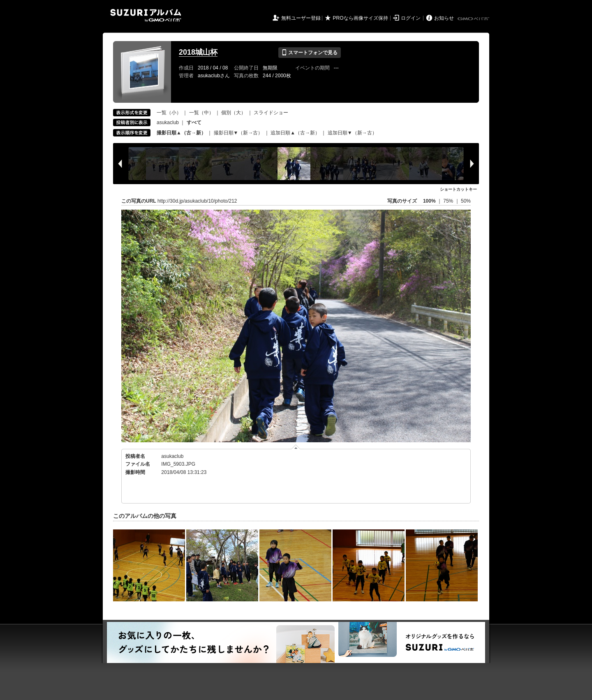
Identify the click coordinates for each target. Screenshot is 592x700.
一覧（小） (169, 113)
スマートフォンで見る (309, 53)
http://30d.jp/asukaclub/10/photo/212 (197, 201)
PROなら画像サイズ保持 (361, 18)
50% (466, 201)
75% (449, 201)
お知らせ (444, 18)
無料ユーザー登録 (301, 18)
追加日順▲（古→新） (295, 133)
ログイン (411, 18)
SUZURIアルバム (146, 15)
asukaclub (168, 122)
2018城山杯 (198, 52)
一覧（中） (201, 113)
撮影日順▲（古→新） (181, 133)
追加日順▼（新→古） (352, 133)
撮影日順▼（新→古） (238, 133)
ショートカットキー (458, 189)
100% (429, 201)
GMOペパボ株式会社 (474, 19)
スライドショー (271, 113)
